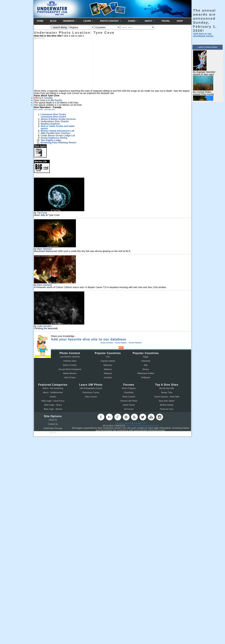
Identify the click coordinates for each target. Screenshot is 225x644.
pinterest (126, 417)
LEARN (88, 21)
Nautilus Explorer (50, 124)
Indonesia (146, 361)
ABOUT (150, 21)
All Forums (129, 409)
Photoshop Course (91, 393)
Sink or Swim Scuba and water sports (58, 127)
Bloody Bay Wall (167, 388)
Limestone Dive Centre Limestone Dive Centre (53, 116)
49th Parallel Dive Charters (55, 133)
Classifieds (129, 393)
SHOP (180, 21)
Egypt (146, 357)
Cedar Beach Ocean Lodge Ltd (58, 135)
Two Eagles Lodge (51, 140)
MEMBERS (70, 21)
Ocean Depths (121, 343)
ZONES (133, 21)
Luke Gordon (44, 326)
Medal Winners (70, 373)
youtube (151, 417)
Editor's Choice (70, 365)
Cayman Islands (108, 361)
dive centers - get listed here (44, 110)
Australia (108, 378)
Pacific (58, 100)
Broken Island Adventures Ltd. (58, 131)
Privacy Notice (123, 423)
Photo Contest (129, 397)
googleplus (118, 417)
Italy (146, 365)
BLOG (53, 21)
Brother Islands (167, 405)
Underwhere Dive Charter (55, 121)
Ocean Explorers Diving (54, 138)
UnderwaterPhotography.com (142, 426)
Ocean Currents (107, 343)
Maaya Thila (167, 393)
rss (134, 417)
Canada (48, 98)
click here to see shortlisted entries (203, 35)
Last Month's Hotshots (70, 357)
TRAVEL (166, 21)
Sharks (53, 397)
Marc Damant (44, 249)
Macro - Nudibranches (53, 393)
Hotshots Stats (70, 361)
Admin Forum (129, 405)
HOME (40, 21)
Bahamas (108, 365)
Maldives (108, 369)
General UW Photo (129, 401)
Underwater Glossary (53, 428)
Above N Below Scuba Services (58, 119)
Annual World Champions (70, 369)
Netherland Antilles (146, 373)
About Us (53, 420)
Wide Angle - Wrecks (53, 409)
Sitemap (53, 432)
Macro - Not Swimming (53, 388)
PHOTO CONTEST (111, 21)
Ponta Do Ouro (167, 409)
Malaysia (108, 373)
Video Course (91, 397)
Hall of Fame (70, 378)
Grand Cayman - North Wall (167, 397)
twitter (143, 417)
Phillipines (146, 378)
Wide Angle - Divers (53, 405)
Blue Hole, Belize (167, 401)
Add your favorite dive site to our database (89, 339)
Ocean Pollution (135, 343)
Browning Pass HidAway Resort (58, 143)
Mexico (146, 369)
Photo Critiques (129, 388)
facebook (101, 417)
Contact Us (53, 424)
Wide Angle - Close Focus (53, 401)
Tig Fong (42, 213)
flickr (109, 417)
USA (108, 357)
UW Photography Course (91, 388)
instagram (160, 417)
